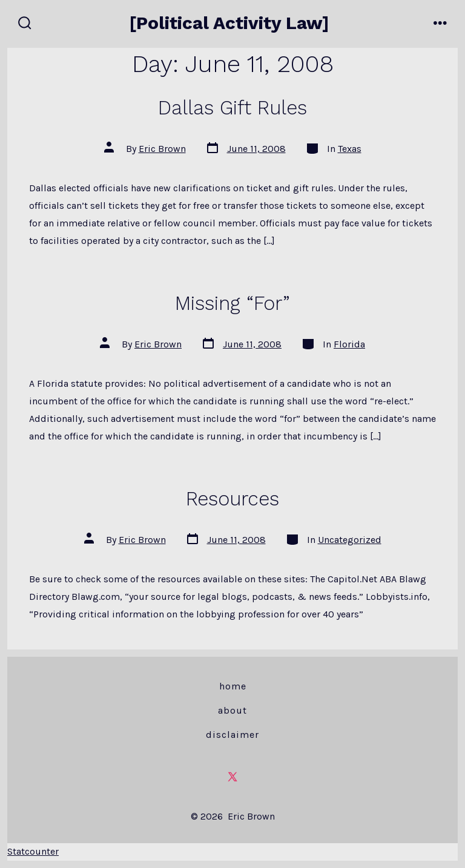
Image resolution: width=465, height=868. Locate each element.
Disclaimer (232, 735)
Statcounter (33, 851)
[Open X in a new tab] (232, 777)
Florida (349, 344)
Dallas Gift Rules (232, 108)
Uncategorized (350, 540)
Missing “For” (232, 303)
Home (233, 686)
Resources (232, 499)
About (232, 710)
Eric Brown (162, 149)
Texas (350, 149)
